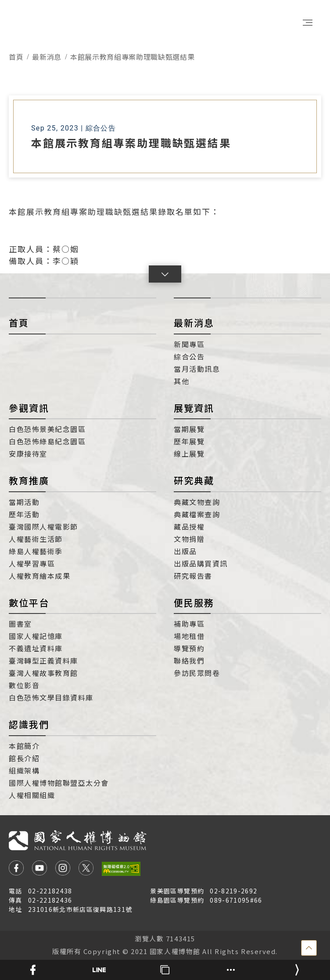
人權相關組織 (32, 795)
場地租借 (189, 636)
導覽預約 (189, 648)
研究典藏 (194, 480)
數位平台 (29, 603)
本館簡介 (24, 746)
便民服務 (194, 603)
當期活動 (24, 502)
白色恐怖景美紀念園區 (47, 429)
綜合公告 (189, 356)
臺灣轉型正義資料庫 (43, 661)
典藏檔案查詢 (197, 514)
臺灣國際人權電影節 (43, 526)
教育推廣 (29, 480)
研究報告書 (193, 576)
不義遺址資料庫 (36, 648)
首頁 (16, 57)
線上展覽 (189, 454)
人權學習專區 (32, 563)
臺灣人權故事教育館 (43, 673)
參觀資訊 (29, 408)
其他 (181, 381)
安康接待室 (28, 454)
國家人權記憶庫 (36, 636)
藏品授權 (189, 526)
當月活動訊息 (197, 369)
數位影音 (24, 685)
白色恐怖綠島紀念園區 (47, 441)
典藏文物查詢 (197, 502)
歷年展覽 (189, 441)
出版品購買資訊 (201, 563)
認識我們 (29, 724)
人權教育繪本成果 (39, 576)
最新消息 (47, 57)
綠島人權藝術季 (36, 551)
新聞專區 (189, 344)
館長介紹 (24, 758)
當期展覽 (189, 429)
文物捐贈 (189, 539)
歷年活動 (24, 514)
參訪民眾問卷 (197, 673)
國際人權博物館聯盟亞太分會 (59, 783)
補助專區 (189, 624)
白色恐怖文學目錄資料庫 (51, 697)
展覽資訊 (194, 408)
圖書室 (20, 624)
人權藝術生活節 (36, 539)
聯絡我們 (189, 661)
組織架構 (24, 770)
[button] (165, 274)
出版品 (185, 551)
